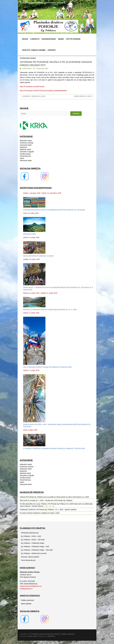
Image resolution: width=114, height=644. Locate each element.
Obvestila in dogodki (27, 152)
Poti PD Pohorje (73, 39)
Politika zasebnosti (27, 600)
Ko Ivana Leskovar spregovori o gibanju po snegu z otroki (40, 513)
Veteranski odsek (28, 58)
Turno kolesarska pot (28, 560)
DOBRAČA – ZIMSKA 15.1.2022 (33, 96)
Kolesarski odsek (26, 145)
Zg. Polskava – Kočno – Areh (31, 536)
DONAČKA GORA (30, 234)
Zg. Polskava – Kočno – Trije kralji (33, 540)
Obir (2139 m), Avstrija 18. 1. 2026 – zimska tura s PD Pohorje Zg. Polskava (46, 500)
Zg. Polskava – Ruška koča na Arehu (34, 553)
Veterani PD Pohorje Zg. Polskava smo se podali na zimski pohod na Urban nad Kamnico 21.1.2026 (54, 497)
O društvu (35, 39)
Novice (25, 39)
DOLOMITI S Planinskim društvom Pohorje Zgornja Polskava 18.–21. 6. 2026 (50, 310)
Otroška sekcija (25, 154)
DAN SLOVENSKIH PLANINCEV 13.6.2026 (38, 256)
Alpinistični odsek (26, 141)
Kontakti (52, 50)
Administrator (27, 68)
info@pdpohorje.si (26, 589)
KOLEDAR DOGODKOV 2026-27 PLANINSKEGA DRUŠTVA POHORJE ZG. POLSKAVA (54, 210)
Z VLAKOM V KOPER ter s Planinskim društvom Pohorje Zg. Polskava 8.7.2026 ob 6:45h (54, 448)
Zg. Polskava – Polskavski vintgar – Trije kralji (37, 550)
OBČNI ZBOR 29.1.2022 (84, 96)
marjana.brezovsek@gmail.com (31, 586)
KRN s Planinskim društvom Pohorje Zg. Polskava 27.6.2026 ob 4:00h (47, 367)
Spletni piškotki (26, 604)
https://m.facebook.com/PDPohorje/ (32, 87)
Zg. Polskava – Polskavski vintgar (33, 543)
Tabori (22, 158)
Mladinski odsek (25, 149)
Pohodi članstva (25, 156)
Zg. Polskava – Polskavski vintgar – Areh (35, 547)
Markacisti (23, 147)
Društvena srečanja (27, 143)
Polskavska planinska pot (30, 533)
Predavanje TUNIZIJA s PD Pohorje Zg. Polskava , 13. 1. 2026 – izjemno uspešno (48, 510)
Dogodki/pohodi (49, 39)
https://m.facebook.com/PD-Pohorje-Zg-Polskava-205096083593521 (43, 91)
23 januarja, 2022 (42, 68)
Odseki (61, 39)
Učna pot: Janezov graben (34, 50)
